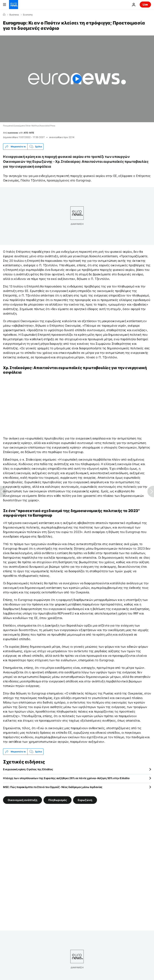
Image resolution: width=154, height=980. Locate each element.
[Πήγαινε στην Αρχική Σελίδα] (14, 5)
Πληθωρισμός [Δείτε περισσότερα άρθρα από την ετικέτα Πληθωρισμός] (58, 800)
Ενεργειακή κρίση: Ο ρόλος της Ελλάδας (28, 769)
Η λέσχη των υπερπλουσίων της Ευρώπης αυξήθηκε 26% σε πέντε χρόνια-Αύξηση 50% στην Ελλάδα (66, 778)
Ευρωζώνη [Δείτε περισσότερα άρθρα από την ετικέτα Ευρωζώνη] (85, 800)
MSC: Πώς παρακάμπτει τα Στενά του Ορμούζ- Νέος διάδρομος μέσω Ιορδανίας (53, 787)
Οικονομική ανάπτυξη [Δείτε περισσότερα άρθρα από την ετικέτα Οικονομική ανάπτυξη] (22, 800)
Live (145, 4)
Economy (28, 15)
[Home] (4, 15)
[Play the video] (77, 79)
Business (14, 15)
